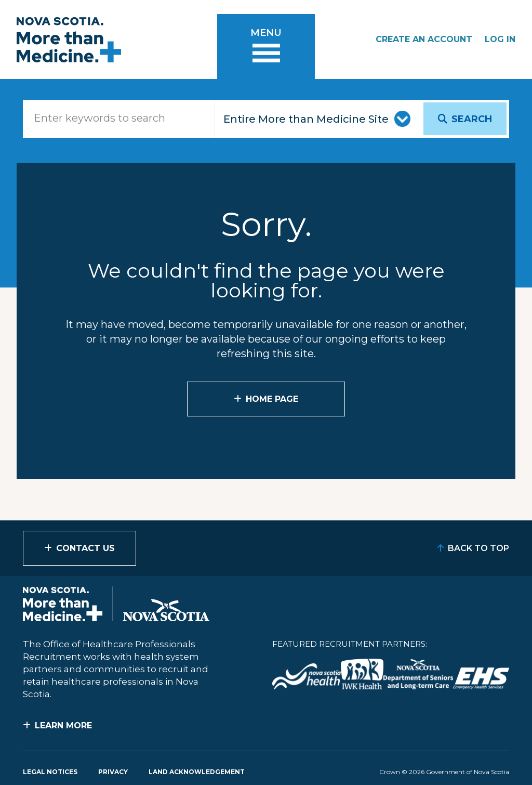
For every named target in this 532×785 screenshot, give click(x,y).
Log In (500, 39)
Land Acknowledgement (197, 772)
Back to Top (478, 548)
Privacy (113, 772)
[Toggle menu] (266, 47)
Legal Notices (50, 772)
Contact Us (85, 548)
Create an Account (424, 39)
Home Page (272, 399)
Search (472, 119)
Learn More (63, 725)
